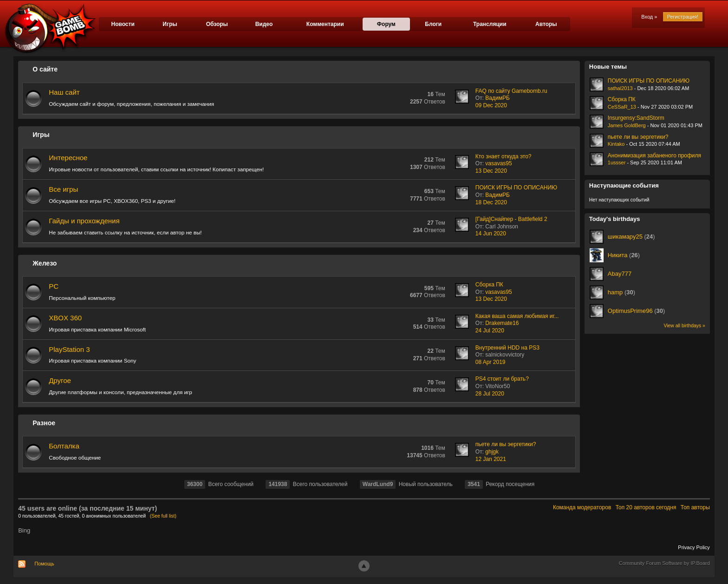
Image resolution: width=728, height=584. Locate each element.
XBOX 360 (65, 318)
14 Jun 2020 (491, 234)
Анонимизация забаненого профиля (654, 156)
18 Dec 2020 (491, 202)
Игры (170, 24)
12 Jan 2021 (491, 459)
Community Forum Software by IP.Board (664, 563)
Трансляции (490, 24)
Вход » (649, 17)
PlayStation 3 (69, 349)
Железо (45, 263)
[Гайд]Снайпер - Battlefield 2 (511, 219)
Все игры (63, 189)
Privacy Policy (694, 547)
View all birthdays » (684, 326)
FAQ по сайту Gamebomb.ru (511, 91)
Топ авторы (695, 507)
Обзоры (217, 24)
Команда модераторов (582, 507)
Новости (123, 24)
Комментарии (325, 24)
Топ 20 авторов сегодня (646, 507)
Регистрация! (683, 17)
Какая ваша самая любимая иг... (517, 316)
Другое (60, 380)
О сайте (45, 69)
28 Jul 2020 (490, 394)
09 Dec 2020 (491, 105)
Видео (264, 24)
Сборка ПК (489, 285)
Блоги (433, 24)
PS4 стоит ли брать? (502, 379)
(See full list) (163, 516)
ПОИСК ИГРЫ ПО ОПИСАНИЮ (516, 188)
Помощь (44, 564)
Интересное (68, 158)
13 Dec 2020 (491, 171)
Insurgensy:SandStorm (636, 118)
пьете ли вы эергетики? (506, 444)
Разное (44, 423)
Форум (386, 24)
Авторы (546, 24)
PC (54, 286)
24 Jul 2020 (490, 331)
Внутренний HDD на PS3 (507, 348)
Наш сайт (64, 92)
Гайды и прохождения (84, 221)
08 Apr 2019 (491, 362)
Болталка (64, 446)
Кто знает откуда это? (504, 156)
